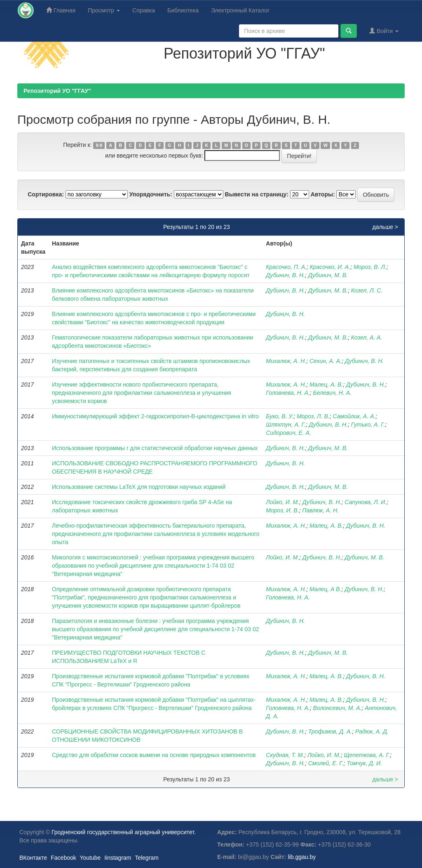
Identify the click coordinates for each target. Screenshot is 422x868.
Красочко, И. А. (330, 267)
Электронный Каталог (240, 10)
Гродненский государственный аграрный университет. (124, 832)
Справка (144, 10)
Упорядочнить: (151, 194)
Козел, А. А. (367, 337)
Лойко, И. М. (283, 502)
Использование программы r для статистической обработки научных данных (155, 448)
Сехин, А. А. (326, 361)
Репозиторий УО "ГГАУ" (57, 91)
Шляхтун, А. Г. (286, 425)
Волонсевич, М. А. (338, 708)
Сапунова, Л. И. (366, 502)
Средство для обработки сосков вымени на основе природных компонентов (154, 755)
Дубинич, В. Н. (285, 275)
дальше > (385, 227)
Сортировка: (46, 194)
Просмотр (104, 10)
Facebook (63, 858)
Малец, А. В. (326, 384)
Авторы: (323, 194)
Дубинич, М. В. (328, 275)
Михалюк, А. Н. (286, 361)
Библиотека (183, 10)
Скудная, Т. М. (285, 755)
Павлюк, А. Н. (320, 510)
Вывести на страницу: (257, 194)
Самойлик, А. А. (354, 416)
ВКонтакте (33, 858)
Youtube (90, 858)
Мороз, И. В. (282, 510)
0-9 (99, 145)
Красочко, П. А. (286, 267)
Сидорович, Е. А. (288, 433)
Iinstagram (118, 858)
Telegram (147, 858)
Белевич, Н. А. (332, 393)
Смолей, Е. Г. (326, 763)
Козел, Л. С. (367, 290)
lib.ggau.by (302, 857)
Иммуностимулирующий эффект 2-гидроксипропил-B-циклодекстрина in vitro (155, 416)
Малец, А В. (325, 589)
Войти (384, 31)
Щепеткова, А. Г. (367, 755)
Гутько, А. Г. (368, 425)
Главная (61, 10)
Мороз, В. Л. (370, 267)
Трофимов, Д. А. (330, 731)
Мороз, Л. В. (313, 416)
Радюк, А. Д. (372, 731)
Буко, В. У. (280, 416)
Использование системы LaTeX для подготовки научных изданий (139, 487)
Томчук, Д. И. (364, 763)
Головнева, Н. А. (288, 393)
